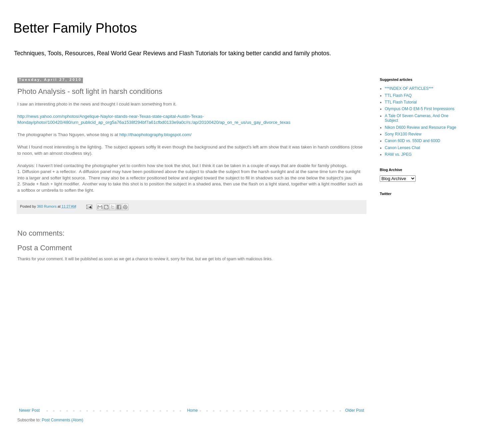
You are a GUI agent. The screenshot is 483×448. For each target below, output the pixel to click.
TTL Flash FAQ (398, 96)
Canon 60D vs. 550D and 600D (413, 141)
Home (193, 410)
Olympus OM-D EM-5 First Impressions (420, 109)
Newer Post (29, 410)
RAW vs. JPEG (398, 154)
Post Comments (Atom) (62, 420)
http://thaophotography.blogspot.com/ (155, 135)
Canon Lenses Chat (402, 148)
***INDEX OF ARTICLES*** (409, 89)
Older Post (355, 410)
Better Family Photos (75, 28)
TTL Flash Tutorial (401, 102)
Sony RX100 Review (403, 134)
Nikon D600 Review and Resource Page (421, 127)
